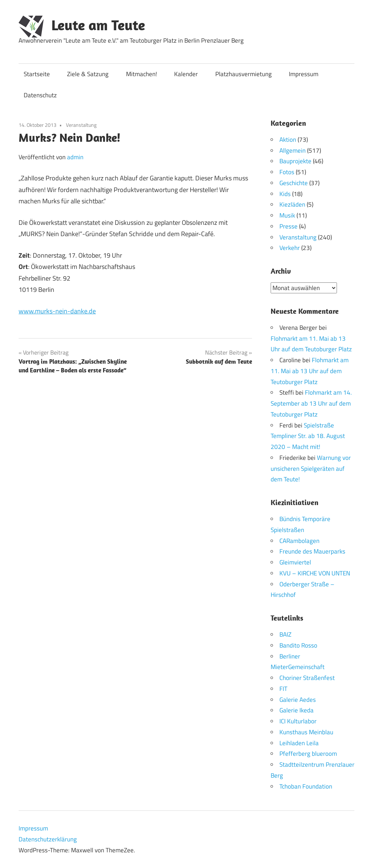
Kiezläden (292, 204)
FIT (283, 688)
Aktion (288, 140)
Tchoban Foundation (306, 786)
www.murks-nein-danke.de (57, 311)
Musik (287, 215)
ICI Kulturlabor (298, 721)
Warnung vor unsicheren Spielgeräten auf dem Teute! (311, 468)
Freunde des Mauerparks (312, 551)
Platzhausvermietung (244, 74)
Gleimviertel (295, 562)
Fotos (287, 172)
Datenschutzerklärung (48, 839)
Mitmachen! (142, 74)
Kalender (186, 74)
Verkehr (290, 248)
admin (75, 157)
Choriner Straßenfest (307, 678)
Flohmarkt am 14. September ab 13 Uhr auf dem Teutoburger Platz (311, 403)
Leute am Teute (98, 25)
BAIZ (285, 634)
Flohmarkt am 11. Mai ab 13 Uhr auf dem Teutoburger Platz (310, 371)
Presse (288, 226)
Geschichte (294, 183)
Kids (285, 194)
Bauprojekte (295, 161)
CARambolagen (299, 540)
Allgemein (292, 150)
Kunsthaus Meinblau (306, 732)
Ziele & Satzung (88, 74)
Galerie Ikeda (297, 710)
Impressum (304, 74)
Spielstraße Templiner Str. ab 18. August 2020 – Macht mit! (308, 436)
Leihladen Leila (299, 743)
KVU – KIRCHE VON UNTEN (315, 573)
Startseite (37, 74)
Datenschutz (40, 95)
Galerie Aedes (298, 699)
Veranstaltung (81, 125)
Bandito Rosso (298, 645)
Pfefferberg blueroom (308, 754)
